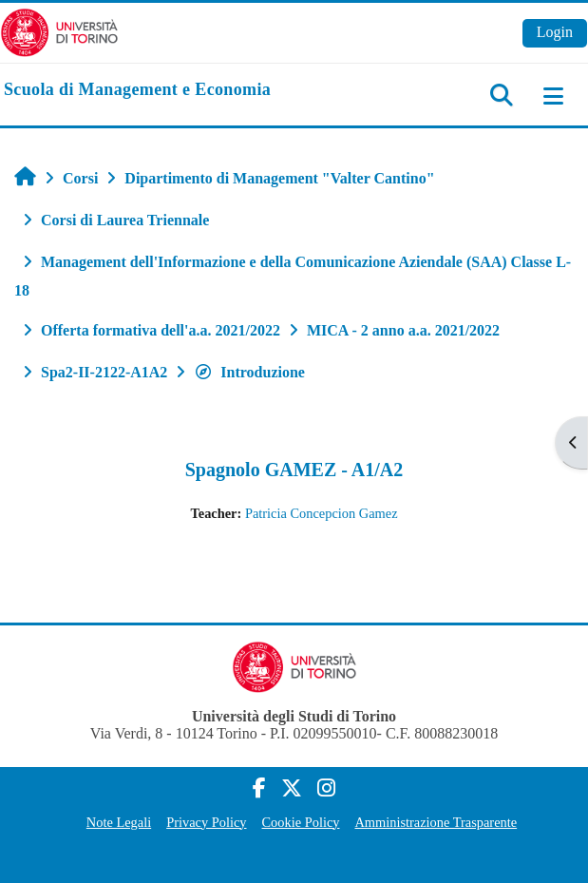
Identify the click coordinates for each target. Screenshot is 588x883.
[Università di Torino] (59, 31)
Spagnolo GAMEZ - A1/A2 (294, 470)
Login (555, 32)
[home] (137, 90)
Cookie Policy (301, 822)
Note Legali (119, 822)
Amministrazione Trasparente (436, 822)
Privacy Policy (206, 822)
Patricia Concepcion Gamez (322, 513)
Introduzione (249, 372)
